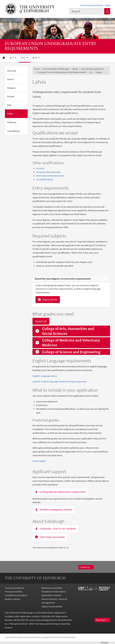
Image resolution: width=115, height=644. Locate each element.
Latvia (10, 114)
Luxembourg (13, 131)
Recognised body (19, 624)
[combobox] (87, 11)
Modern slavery (13, 599)
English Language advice (45, 376)
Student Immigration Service (54, 510)
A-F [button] (12, 58)
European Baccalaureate (48, 172)
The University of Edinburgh (56, 69)
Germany (12, 71)
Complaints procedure (16, 595)
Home (37, 69)
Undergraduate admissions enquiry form (60, 492)
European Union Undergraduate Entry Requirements (62, 72)
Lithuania (12, 122)
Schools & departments (91, 5)
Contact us (86, 567)
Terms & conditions (15, 588)
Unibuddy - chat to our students (56, 529)
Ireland (11, 96)
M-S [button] (35, 58)
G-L (91, 72)
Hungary (11, 88)
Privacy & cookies (13, 591)
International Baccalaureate (50, 176)
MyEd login (102, 620)
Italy (9, 105)
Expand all (41, 321)
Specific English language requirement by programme (59, 381)
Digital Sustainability (52, 606)
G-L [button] (23, 58)
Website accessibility (52, 588)
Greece (11, 79)
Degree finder (48, 300)
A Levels (40, 168)
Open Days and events (50, 537)
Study (75, 69)
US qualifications (45, 179)
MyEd (108, 5)
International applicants (92, 69)
